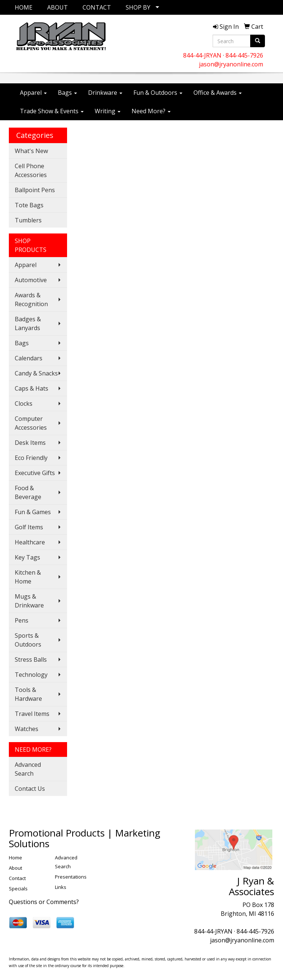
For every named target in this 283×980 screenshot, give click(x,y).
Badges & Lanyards (28, 323)
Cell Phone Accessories (31, 170)
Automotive (31, 280)
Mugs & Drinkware (29, 601)
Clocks (24, 404)
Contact (17, 878)
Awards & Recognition (31, 299)
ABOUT (57, 7)
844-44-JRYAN (202, 55)
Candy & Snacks (36, 373)
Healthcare (30, 542)
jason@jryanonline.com (231, 64)
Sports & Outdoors (28, 640)
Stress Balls (31, 659)
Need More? (151, 111)
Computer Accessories (31, 423)
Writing (108, 111)
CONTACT (97, 7)
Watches (27, 729)
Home (15, 858)
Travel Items (32, 714)
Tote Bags (29, 205)
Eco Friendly (31, 458)
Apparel (33, 93)
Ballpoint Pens (35, 190)
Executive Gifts (35, 473)
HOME (24, 7)
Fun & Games (33, 512)
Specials (18, 889)
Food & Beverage (28, 492)
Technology (31, 675)
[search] (258, 41)
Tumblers (28, 220)
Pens (22, 620)
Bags (67, 93)
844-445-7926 (244, 55)
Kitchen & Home (28, 577)
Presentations (71, 877)
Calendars (29, 358)
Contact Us (30, 789)
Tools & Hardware (28, 694)
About (15, 868)
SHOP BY (138, 7)
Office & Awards (218, 93)
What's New (31, 151)
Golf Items (29, 527)
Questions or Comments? (44, 902)
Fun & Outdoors (158, 93)
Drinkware (105, 93)
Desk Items (30, 443)
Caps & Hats (32, 388)
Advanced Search (28, 769)
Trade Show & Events (52, 111)
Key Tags (27, 557)
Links (61, 887)
